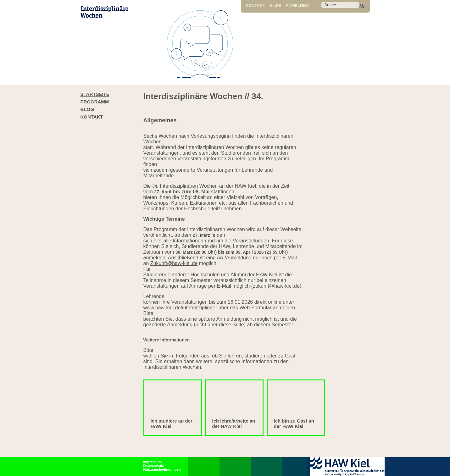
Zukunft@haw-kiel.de (174, 263)
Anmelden (297, 6)
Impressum (153, 462)
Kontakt (256, 6)
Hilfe (275, 6)
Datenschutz (154, 466)
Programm (95, 102)
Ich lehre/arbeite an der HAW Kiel (234, 423)
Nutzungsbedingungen (162, 469)
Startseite (95, 94)
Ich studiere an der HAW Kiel (172, 423)
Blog (87, 109)
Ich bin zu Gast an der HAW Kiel (294, 423)
